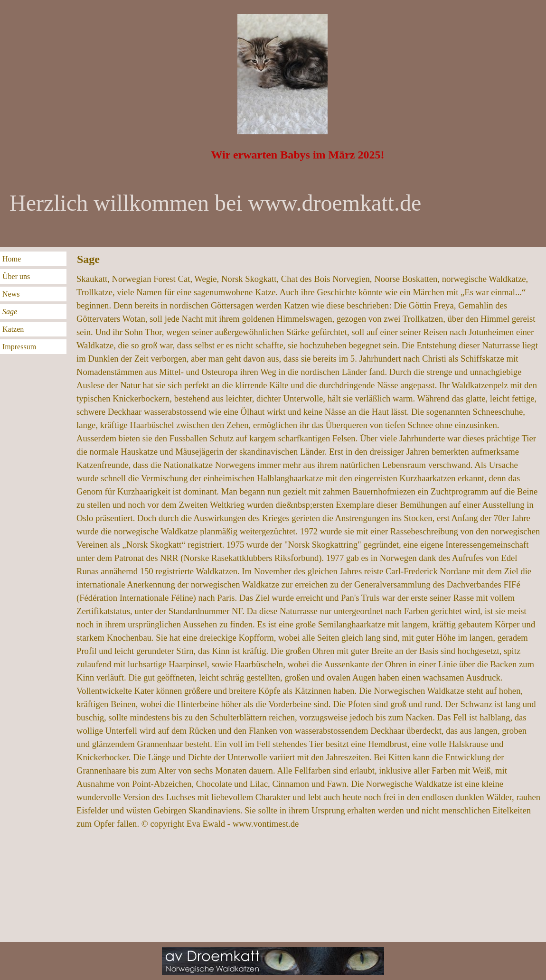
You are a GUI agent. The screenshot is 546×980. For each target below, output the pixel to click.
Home (12, 259)
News (11, 294)
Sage (10, 312)
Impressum (19, 347)
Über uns (16, 276)
